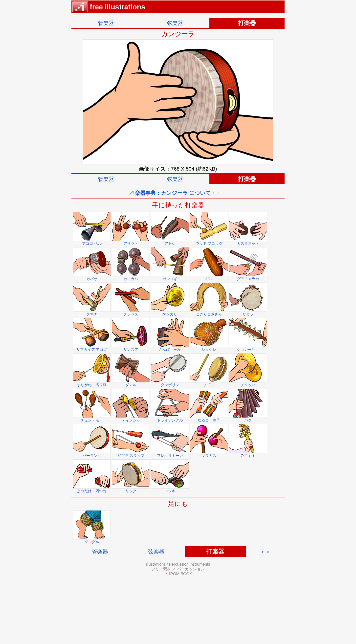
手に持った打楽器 (178, 205)
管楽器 (106, 23)
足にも (178, 504)
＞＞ (265, 552)
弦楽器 (175, 23)
